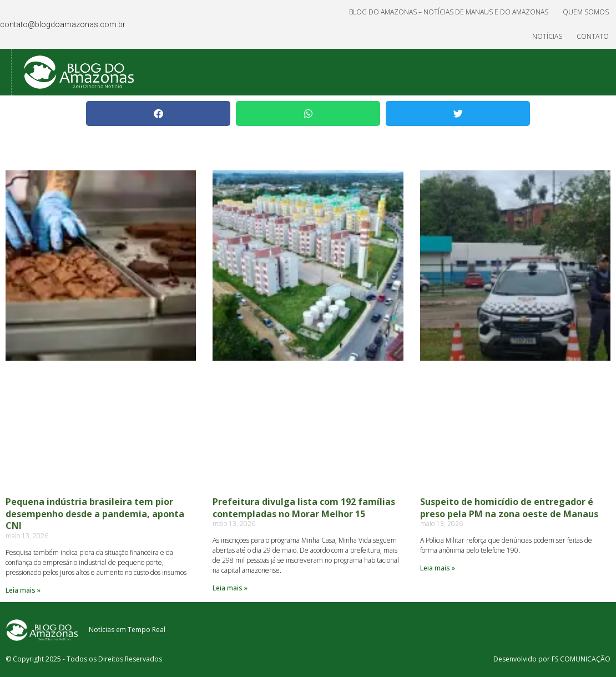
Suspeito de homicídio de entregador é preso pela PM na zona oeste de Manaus (509, 508)
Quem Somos (586, 12)
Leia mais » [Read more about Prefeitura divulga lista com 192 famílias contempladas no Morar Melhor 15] (230, 588)
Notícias (547, 36)
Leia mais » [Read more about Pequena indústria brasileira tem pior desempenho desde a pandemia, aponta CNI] (23, 590)
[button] (158, 113)
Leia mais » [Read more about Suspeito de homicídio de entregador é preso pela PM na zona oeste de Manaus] (438, 568)
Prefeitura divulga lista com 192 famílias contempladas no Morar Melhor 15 (304, 508)
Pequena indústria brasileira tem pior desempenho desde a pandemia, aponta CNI (95, 514)
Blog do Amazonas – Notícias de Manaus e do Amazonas (449, 12)
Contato (593, 36)
